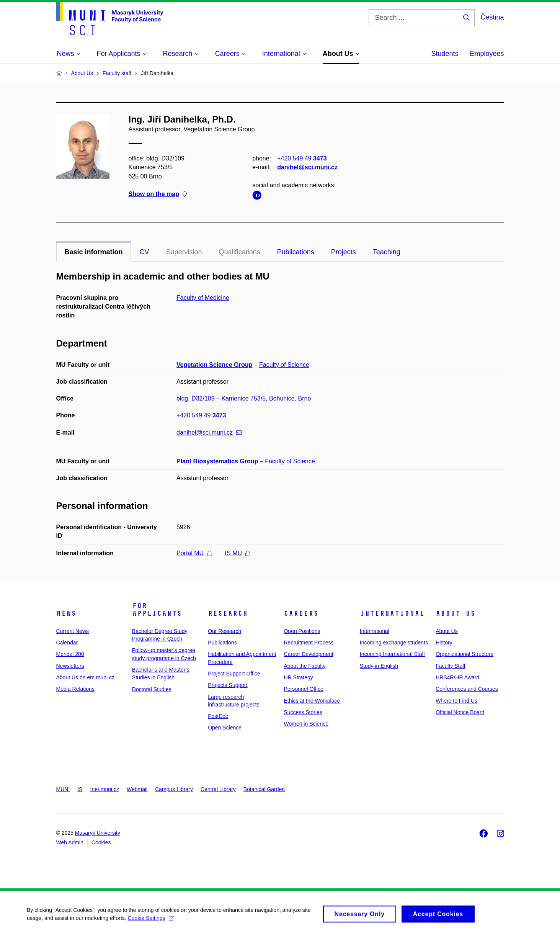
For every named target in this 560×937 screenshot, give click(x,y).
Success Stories (303, 712)
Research (228, 613)
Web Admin (70, 842)
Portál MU (194, 553)
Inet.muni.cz (105, 789)
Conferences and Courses (467, 689)
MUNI (63, 789)
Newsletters (70, 666)
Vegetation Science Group (214, 365)
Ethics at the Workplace (312, 701)
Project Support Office (234, 674)
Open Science (225, 728)
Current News (73, 631)
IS (80, 789)
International (392, 613)
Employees (487, 54)
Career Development (308, 654)
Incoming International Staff (392, 654)
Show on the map (158, 194)
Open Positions (302, 631)
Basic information (94, 252)
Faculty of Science (284, 365)
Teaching (387, 252)
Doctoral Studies (152, 689)
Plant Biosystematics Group (217, 461)
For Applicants (157, 610)
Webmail (137, 789)
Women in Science (306, 724)
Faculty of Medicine (203, 298)
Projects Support (228, 685)
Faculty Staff (451, 666)
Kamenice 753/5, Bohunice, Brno (266, 398)
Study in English (379, 666)
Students (445, 54)
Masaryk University (98, 833)
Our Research (224, 631)
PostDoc (218, 716)
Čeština (492, 17)
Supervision (184, 252)
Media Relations (75, 689)
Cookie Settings (151, 922)
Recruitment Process (309, 643)
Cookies (101, 842)
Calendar (67, 643)
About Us (456, 613)
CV (144, 252)
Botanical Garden (264, 789)
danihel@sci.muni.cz (307, 167)
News (66, 613)
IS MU (238, 553)
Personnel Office (303, 689)
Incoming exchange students (394, 643)
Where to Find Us (456, 701)
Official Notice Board (460, 712)
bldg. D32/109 (196, 398)
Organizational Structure (464, 654)
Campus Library (174, 789)
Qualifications (240, 252)
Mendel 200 (70, 654)
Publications (296, 252)
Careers (301, 613)
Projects (344, 252)
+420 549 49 (302, 158)
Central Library (218, 789)
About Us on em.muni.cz (86, 677)
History (444, 643)
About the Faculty (304, 666)
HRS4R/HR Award (457, 677)
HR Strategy (298, 677)
